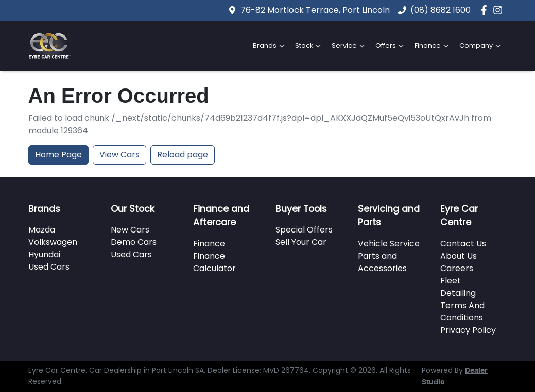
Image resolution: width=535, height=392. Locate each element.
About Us (459, 256)
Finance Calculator (214, 262)
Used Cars (49, 267)
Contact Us (463, 244)
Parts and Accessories (382, 262)
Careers (457, 268)
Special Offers (304, 230)
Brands (270, 46)
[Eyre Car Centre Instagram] (500, 10)
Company (481, 46)
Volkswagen (53, 242)
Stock (309, 46)
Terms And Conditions (462, 311)
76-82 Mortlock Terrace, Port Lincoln (315, 10)
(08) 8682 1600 (441, 10)
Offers (391, 46)
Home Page (58, 155)
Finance (433, 46)
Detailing (458, 293)
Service (349, 46)
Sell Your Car (301, 242)
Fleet (451, 281)
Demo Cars (134, 242)
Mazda (42, 230)
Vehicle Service (389, 244)
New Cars (130, 230)
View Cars (119, 155)
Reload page (183, 155)
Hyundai (44, 254)
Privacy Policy (468, 330)
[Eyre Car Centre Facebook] (486, 10)
